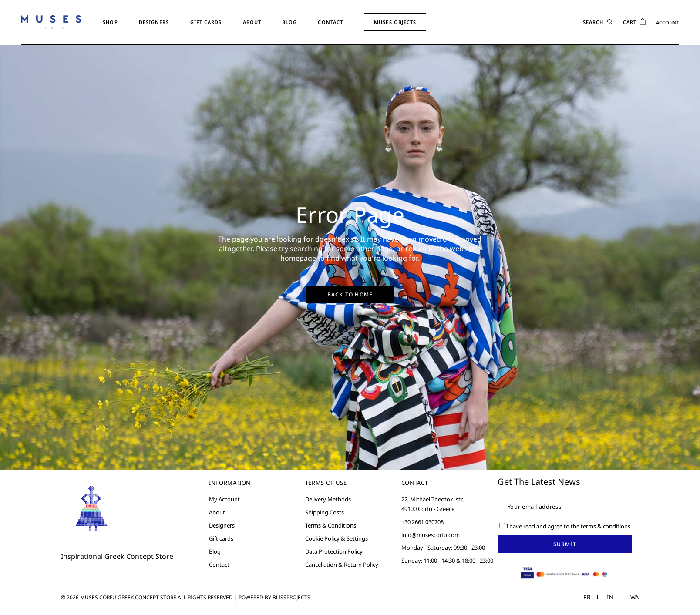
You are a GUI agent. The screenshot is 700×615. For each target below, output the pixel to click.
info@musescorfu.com (431, 535)
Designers (222, 525)
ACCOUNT (668, 22)
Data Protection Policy (334, 551)
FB (587, 597)
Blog (215, 551)
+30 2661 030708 (422, 522)
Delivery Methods (328, 499)
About (217, 512)
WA (635, 597)
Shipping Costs (325, 512)
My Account (224, 499)
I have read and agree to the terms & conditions (565, 526)
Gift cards (221, 538)
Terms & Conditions (331, 525)
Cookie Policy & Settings (337, 538)
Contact (219, 565)
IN (610, 597)
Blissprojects (291, 597)
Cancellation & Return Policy (342, 565)
